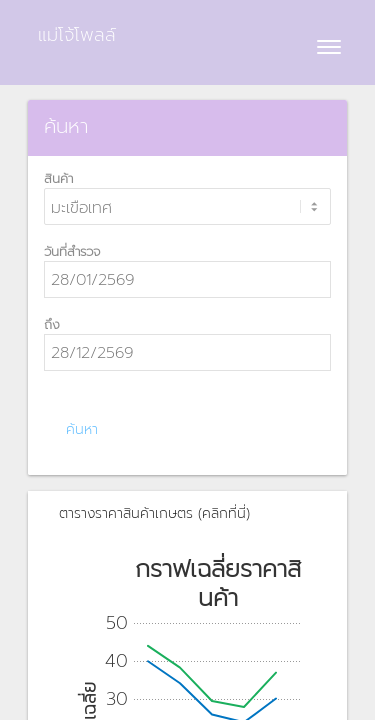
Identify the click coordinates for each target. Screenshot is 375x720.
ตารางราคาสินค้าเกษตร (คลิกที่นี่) (154, 513)
